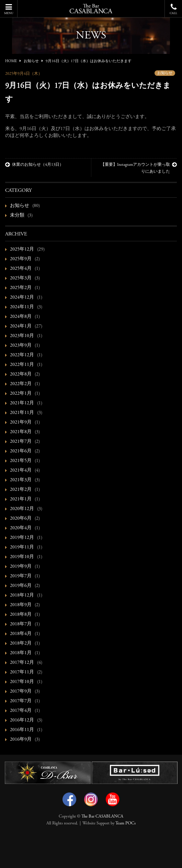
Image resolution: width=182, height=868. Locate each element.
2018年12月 (22, 595)
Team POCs (126, 823)
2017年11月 (22, 672)
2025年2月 (21, 288)
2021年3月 (21, 480)
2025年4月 (21, 269)
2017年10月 (22, 682)
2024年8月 (21, 317)
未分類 (17, 216)
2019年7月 (21, 576)
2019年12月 (22, 538)
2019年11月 (22, 547)
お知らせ (165, 73)
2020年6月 (21, 519)
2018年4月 (21, 634)
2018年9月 (21, 605)
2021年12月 (22, 403)
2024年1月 (21, 326)
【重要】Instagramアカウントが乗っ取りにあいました (139, 168)
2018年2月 (21, 644)
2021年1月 (21, 499)
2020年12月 (22, 509)
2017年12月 (22, 663)
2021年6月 (21, 451)
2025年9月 (21, 259)
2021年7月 (21, 442)
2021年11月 (22, 413)
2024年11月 (22, 307)
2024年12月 (22, 298)
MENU (9, 9)
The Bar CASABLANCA (102, 817)
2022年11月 (22, 365)
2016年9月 (21, 740)
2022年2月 (21, 384)
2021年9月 (21, 423)
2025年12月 (22, 250)
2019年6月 (21, 586)
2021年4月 (21, 471)
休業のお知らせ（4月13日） (34, 165)
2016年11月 (22, 730)
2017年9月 (21, 692)
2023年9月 (21, 346)
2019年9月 (21, 567)
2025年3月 (21, 278)
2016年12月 (22, 720)
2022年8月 (21, 374)
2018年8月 (21, 615)
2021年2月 (21, 490)
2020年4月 (21, 528)
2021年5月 (21, 461)
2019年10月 (22, 557)
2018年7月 (21, 624)
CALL (173, 9)
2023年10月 (22, 336)
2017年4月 (21, 711)
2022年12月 (22, 355)
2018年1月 (21, 653)
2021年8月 (21, 432)
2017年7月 (21, 701)
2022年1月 (21, 394)
